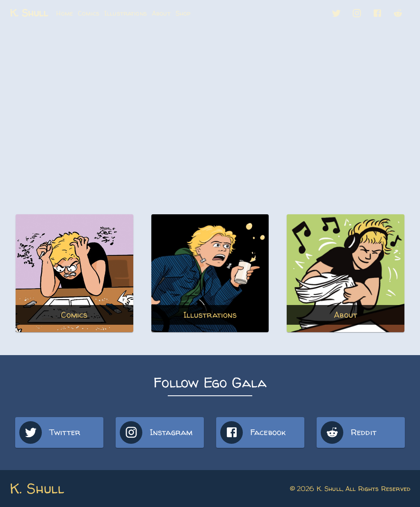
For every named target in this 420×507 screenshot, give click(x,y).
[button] (336, 13)
